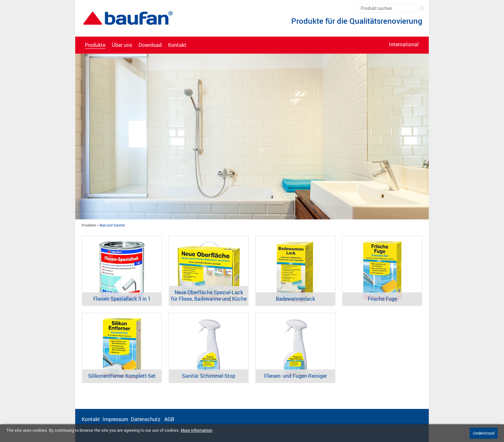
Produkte (95, 45)
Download (150, 45)
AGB (170, 419)
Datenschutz (146, 419)
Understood (484, 433)
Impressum (115, 419)
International (404, 44)
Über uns (122, 45)
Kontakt (177, 45)
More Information (196, 430)
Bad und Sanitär (112, 225)
